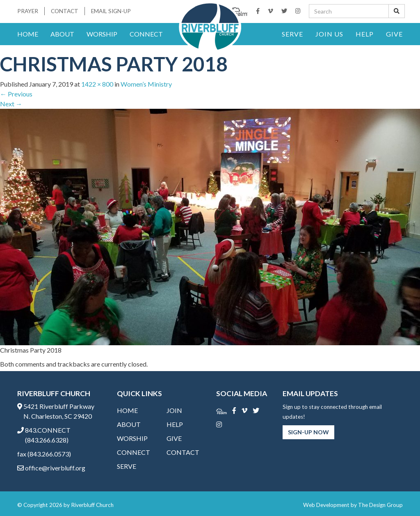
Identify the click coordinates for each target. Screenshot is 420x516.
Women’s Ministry (146, 84)
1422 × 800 (97, 84)
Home (28, 34)
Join (174, 410)
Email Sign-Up (111, 11)
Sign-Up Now (308, 432)
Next (11, 104)
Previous (16, 94)
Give (394, 34)
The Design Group (380, 505)
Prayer (28, 11)
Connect (146, 34)
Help (365, 34)
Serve (292, 34)
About (62, 34)
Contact (65, 11)
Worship (102, 34)
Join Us (329, 34)
